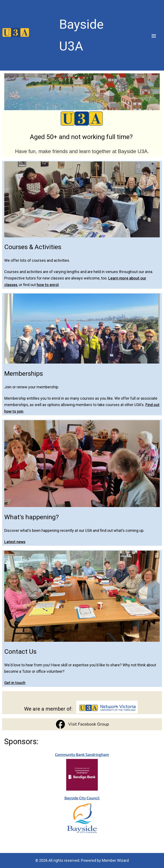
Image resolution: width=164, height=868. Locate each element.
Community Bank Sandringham (82, 754)
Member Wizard (115, 860)
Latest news (15, 542)
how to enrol (48, 285)
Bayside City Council (82, 798)
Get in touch (15, 683)
